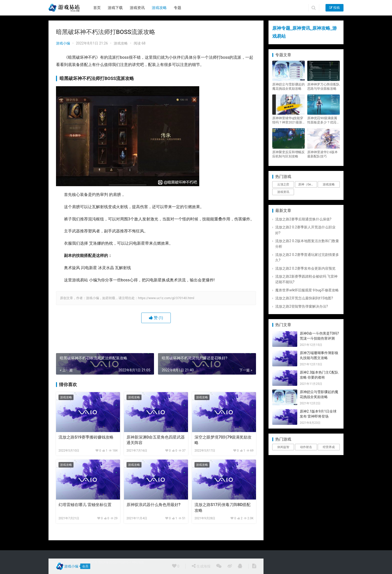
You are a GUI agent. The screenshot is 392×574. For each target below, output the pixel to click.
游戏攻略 (159, 8)
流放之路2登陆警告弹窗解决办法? (302, 306)
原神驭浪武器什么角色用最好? (153, 505)
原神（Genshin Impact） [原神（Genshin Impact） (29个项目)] (307, 184)
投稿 (334, 8)
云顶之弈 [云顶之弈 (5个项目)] (283, 184)
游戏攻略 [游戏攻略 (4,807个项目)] (329, 184)
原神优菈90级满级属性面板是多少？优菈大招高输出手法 (323, 120)
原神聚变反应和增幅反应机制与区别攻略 (288, 154)
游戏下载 (115, 8)
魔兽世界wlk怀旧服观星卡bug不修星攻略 (307, 290)
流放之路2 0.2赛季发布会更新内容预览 (305, 268)
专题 (177, 8)
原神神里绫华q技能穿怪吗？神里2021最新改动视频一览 (288, 120)
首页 (97, 8)
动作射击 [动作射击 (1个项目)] (306, 447)
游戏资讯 (137, 8)
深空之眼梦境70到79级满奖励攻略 (223, 440)
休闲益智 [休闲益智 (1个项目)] (283, 447)
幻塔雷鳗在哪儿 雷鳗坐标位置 (85, 505)
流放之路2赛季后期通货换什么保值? (303, 219)
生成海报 (201, 566)
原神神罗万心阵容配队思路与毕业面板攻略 (323, 86)
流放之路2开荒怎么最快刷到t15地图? (304, 298)
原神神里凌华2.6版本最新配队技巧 (322, 154)
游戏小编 (63, 43)
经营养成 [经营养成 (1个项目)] (329, 447)
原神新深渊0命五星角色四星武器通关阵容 (156, 440)
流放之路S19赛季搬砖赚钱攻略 (86, 437)
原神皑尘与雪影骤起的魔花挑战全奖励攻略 (288, 86)
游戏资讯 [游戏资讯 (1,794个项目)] (283, 192)
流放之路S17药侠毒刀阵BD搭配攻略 (222, 507)
